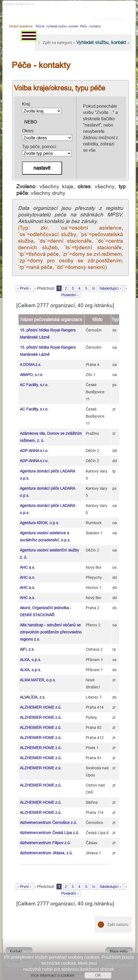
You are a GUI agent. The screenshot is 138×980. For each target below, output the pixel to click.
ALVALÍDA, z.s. (33, 697)
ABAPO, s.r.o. (32, 375)
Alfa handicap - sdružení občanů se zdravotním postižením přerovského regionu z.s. (51, 632)
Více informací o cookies (53, 975)
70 (93, 289)
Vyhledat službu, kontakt (62, 26)
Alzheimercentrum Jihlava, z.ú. (46, 853)
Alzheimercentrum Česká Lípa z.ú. (50, 833)
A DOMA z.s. (31, 365)
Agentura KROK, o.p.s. (39, 523)
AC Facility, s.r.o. (34, 385)
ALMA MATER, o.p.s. (38, 680)
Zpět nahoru (113, 925)
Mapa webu (119, 951)
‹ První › (25, 288)
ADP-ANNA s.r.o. (34, 451)
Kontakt (16, 951)
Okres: (47, 134)
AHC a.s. (27, 567)
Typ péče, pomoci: (47, 150)
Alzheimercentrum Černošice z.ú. (48, 823)
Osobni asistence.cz (19, 4)
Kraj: (42, 108)
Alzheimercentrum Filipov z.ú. (45, 843)
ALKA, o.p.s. (30, 660)
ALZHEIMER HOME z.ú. (41, 707)
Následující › (110, 288)
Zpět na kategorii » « (83, 42)
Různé (40, 26)
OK (98, 975)
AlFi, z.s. (27, 649)
